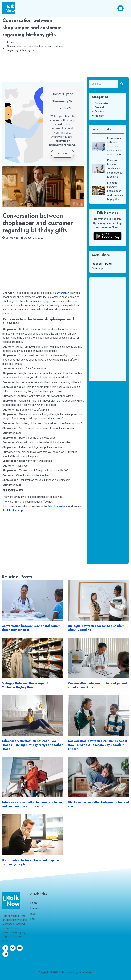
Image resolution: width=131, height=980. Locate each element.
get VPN (63, 153)
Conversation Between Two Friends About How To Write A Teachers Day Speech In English (98, 745)
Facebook (97, 264)
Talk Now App (15, 511)
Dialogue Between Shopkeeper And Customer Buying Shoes (27, 685)
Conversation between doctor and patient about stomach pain (31, 628)
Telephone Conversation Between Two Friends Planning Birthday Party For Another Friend (32, 745)
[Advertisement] (43, 263)
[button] (120, 8)
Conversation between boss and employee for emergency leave (32, 862)
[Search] (122, 84)
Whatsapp (97, 268)
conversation (62, 293)
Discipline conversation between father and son (98, 804)
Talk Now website (58, 506)
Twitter (109, 264)
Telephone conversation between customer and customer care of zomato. (32, 804)
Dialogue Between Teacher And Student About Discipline (96, 628)
